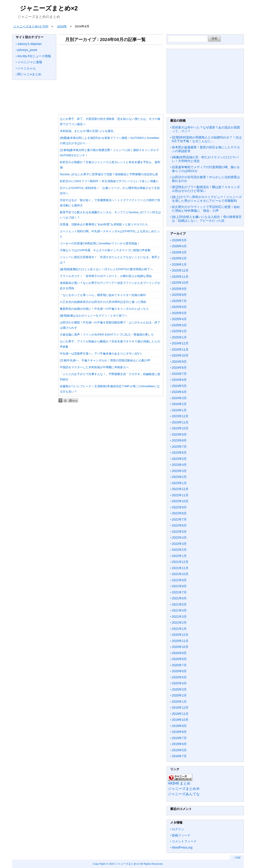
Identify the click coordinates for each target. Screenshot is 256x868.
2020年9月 (179, 653)
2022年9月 (179, 507)
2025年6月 (179, 307)
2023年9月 (179, 434)
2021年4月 (179, 610)
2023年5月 (179, 459)
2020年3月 (179, 689)
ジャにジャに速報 (30, 62)
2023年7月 (179, 447)
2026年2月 (179, 258)
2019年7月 (179, 738)
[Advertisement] (111, 78)
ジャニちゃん (27, 68)
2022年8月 (179, 513)
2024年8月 (179, 368)
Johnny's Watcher (30, 44)
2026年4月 (179, 246)
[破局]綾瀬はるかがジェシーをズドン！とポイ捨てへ (94, 316)
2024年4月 (179, 392)
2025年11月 (180, 277)
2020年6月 (179, 671)
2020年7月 (179, 665)
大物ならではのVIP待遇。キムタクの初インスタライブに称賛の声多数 (105, 250)
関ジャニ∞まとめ (29, 74)
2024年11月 (180, 349)
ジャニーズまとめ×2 (49, 8)
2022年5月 (179, 532)
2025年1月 (179, 337)
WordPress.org (182, 847)
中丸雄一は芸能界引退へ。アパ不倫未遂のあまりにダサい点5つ (101, 354)
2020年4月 (179, 683)
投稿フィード (181, 835)
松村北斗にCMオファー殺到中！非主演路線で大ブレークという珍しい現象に (109, 181)
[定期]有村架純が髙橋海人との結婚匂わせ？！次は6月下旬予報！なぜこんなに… (207, 139)
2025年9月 (179, 289)
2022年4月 (179, 538)
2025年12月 (180, 270)
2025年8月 (179, 295)
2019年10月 (180, 720)
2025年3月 (179, 325)
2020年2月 (179, 695)
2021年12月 (180, 562)
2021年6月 (179, 598)
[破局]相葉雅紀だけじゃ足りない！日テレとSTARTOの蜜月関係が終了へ (106, 269)
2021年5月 (179, 604)
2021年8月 (179, 586)
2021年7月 (179, 592)
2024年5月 (179, 386)
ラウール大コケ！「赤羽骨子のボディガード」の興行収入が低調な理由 (106, 276)
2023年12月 (180, 416)
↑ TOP (237, 858)
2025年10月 (180, 283)
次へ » (73, 400)
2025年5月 (179, 313)
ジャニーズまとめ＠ (184, 789)
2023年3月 (179, 471)
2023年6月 (179, 453)
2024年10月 (180, 355)
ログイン (178, 829)
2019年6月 (179, 744)
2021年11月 (180, 568)
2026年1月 (179, 264)
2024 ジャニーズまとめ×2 (124, 864)
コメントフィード (184, 841)
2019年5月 (179, 750)
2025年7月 (179, 301)
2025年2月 (179, 331)
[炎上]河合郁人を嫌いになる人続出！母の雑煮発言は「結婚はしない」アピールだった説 (207, 219)
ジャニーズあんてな (184, 794)
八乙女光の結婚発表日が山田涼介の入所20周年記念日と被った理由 (103, 302)
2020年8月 (179, 659)
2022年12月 (180, 489)
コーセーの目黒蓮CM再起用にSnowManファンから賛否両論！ (100, 243)
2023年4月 (179, 465)
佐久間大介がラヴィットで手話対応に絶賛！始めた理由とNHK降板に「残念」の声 (206, 209)
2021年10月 (180, 574)
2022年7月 (179, 519)
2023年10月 (180, 428)
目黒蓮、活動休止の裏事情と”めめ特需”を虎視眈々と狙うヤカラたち (104, 224)
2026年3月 (179, 252)
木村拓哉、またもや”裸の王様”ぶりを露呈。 (88, 131)
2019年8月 (179, 732)
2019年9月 (179, 726)
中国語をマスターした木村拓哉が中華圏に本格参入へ (94, 367)
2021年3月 (179, 617)
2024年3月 (179, 398)
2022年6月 (179, 525)
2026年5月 (179, 240)
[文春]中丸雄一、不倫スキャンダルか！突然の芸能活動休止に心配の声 (105, 360)
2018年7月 (179, 756)
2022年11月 (180, 495)
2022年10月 (180, 501)
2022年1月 (179, 556)
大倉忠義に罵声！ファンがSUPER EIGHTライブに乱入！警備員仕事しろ (107, 335)
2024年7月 (179, 374)
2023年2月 (179, 477)
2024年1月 (179, 410)
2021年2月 (179, 623)
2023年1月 (179, 483)
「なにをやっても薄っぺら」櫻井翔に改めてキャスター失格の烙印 (103, 295)
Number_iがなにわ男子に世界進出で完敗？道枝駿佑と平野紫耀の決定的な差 (109, 174)
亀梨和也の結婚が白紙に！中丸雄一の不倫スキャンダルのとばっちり (104, 309)
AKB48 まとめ (179, 783)
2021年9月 (179, 580)
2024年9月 (179, 362)
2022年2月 (179, 550)
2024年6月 (179, 380)
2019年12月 (180, 708)
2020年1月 (179, 702)
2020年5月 (179, 677)
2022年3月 (179, 544)
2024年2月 (179, 404)
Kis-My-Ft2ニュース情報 (34, 56)
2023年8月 (179, 440)
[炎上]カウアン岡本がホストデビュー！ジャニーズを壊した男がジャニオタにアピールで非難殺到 (207, 199)
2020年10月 (180, 647)
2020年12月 (180, 635)
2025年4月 (179, 319)
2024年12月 (180, 343)
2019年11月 (180, 714)
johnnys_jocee (27, 50)
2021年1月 (179, 629)
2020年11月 (180, 641)
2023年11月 (180, 422)
